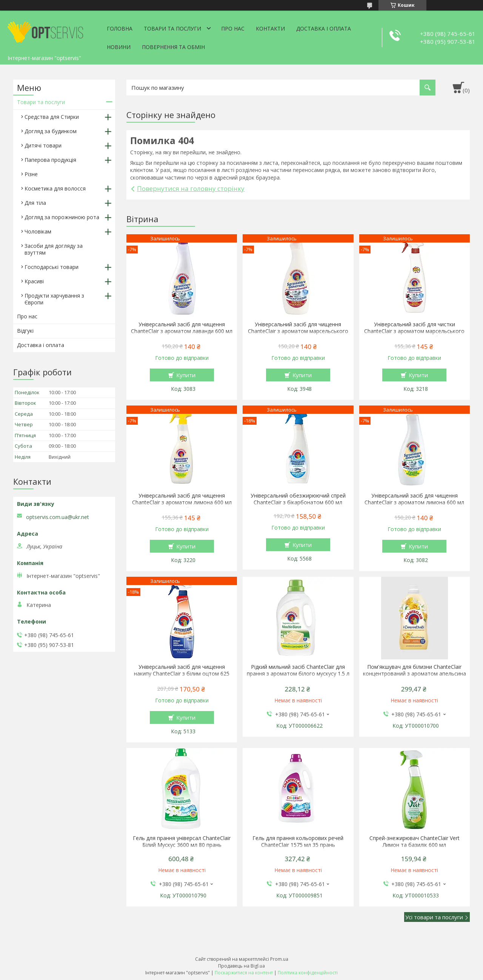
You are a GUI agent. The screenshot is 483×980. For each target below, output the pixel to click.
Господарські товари (52, 267)
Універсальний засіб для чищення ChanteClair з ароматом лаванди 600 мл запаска (182, 331)
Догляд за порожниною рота (62, 217)
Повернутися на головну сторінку (191, 188)
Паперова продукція (50, 160)
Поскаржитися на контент (244, 973)
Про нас (233, 28)
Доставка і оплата (324, 28)
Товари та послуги (172, 28)
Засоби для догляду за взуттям (54, 249)
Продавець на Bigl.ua (241, 966)
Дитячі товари (43, 145)
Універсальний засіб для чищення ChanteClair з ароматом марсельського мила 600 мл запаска (298, 331)
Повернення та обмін (173, 47)
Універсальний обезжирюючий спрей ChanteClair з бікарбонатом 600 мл (298, 499)
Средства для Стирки (52, 117)
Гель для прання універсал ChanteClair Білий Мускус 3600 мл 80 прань (182, 842)
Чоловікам (38, 231)
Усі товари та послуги (434, 917)
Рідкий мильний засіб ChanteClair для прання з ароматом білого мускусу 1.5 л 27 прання (298, 674)
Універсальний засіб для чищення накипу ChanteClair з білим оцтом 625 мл (182, 674)
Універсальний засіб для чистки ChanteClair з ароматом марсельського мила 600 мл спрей (414, 331)
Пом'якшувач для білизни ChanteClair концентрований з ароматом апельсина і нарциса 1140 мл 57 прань (415, 674)
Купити (186, 375)
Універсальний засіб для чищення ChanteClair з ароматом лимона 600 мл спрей (182, 502)
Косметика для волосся (55, 188)
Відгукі (25, 331)
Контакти (270, 28)
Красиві (34, 281)
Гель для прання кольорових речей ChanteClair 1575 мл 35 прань (298, 842)
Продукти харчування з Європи (54, 299)
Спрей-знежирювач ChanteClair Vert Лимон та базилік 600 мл (415, 842)
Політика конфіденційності (308, 973)
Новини (119, 47)
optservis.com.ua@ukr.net (58, 517)
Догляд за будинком (51, 131)
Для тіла (35, 203)
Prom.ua (279, 959)
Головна (120, 28)
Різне (31, 174)
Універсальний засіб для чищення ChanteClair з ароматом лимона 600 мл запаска (414, 502)
